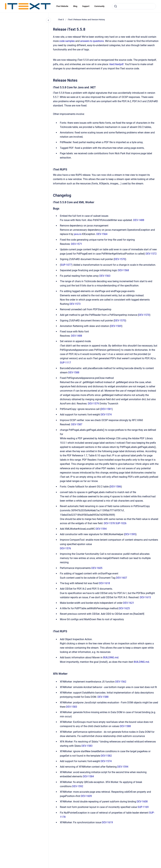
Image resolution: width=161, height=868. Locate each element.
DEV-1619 (107, 822)
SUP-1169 (143, 807)
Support (86, 6)
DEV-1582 (106, 756)
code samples (67, 41)
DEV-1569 (116, 326)
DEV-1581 (106, 409)
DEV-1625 (124, 608)
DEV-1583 (72, 707)
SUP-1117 (65, 363)
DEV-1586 (116, 487)
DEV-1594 (101, 529)
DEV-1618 (104, 583)
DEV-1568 (123, 270)
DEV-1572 (151, 254)
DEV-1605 (97, 568)
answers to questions (92, 41)
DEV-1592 (78, 786)
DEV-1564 (102, 234)
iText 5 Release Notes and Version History (86, 20)
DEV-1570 (120, 259)
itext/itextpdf (116, 64)
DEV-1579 (93, 404)
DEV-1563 (105, 276)
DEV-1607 (122, 578)
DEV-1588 (74, 372)
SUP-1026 (121, 523)
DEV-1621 (129, 603)
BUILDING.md (111, 657)
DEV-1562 (121, 682)
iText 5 (61, 20)
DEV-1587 (77, 424)
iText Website (62, 6)
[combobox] (134, 6)
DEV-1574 (106, 415)
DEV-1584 (88, 776)
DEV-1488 (139, 220)
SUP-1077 (66, 265)
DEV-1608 (142, 802)
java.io (78, 234)
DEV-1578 (109, 523)
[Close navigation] (48, 20)
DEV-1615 (145, 597)
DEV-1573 (75, 304)
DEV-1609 (86, 796)
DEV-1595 (130, 534)
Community (99, 6)
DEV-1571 (77, 244)
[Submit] (116, 6)
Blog (75, 6)
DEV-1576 (65, 548)
